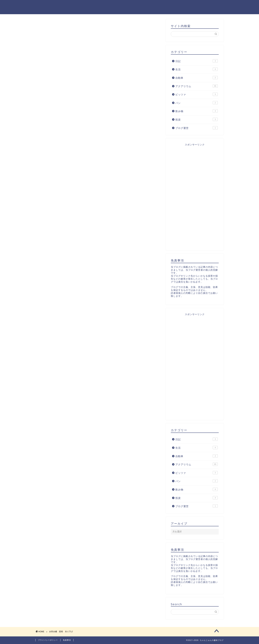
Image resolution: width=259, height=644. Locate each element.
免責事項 (67, 640)
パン (197, 103)
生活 (197, 69)
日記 (197, 61)
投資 (197, 119)
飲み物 (197, 111)
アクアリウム (197, 86)
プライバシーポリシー (48, 640)
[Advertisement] (195, 196)
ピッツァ (197, 94)
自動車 (197, 78)
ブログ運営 (197, 128)
